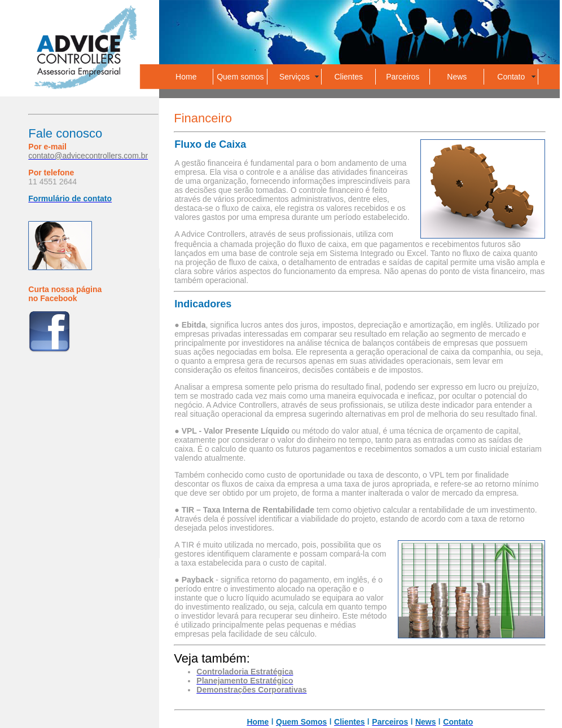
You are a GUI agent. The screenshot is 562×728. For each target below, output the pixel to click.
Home (186, 77)
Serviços (295, 77)
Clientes (349, 77)
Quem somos (240, 77)
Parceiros (403, 77)
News (457, 77)
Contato (511, 77)
